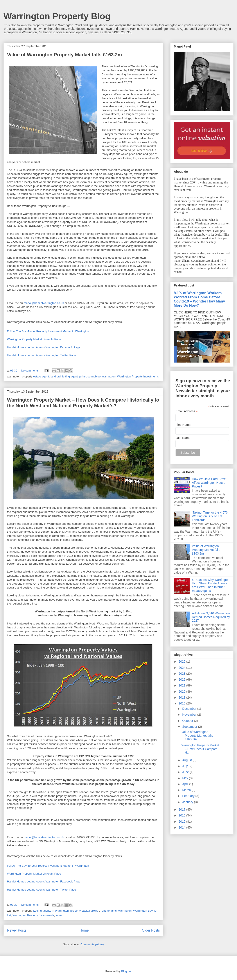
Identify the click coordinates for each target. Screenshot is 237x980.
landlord (56, 376)
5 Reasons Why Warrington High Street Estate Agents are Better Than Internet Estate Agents (211, 585)
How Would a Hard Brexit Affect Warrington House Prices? (209, 483)
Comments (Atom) (92, 944)
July (185, 766)
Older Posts (151, 930)
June (186, 772)
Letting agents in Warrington (51, 911)
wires (59, 915)
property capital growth (85, 911)
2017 (182, 809)
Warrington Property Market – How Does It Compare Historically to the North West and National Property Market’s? (83, 403)
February (189, 796)
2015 (182, 822)
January (188, 802)
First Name (183, 425)
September (190, 727)
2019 (182, 697)
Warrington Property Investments (138, 376)
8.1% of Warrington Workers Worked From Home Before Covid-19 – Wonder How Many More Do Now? (199, 299)
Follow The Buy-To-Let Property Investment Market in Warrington (48, 331)
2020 (182, 692)
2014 (182, 827)
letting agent (70, 376)
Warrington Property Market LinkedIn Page (34, 339)
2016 (182, 815)
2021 (182, 685)
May (185, 778)
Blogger (126, 971)
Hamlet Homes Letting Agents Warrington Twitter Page (41, 355)
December (190, 709)
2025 (182, 662)
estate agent (41, 376)
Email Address (187, 411)
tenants (112, 911)
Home (84, 930)
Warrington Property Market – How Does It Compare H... (200, 749)
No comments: (31, 371)
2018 (182, 703)
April (186, 784)
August (187, 760)
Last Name (183, 438)
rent (103, 911)
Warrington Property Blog (57, 16)
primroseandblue (90, 376)
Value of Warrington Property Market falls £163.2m (65, 55)
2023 (182, 674)
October (188, 721)
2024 (182, 668)
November (190, 715)
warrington (109, 376)
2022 (182, 679)
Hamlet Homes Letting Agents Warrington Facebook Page (44, 347)
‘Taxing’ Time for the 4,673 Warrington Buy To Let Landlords (210, 516)
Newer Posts (17, 930)
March (187, 790)
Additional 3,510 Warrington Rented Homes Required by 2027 (211, 617)
